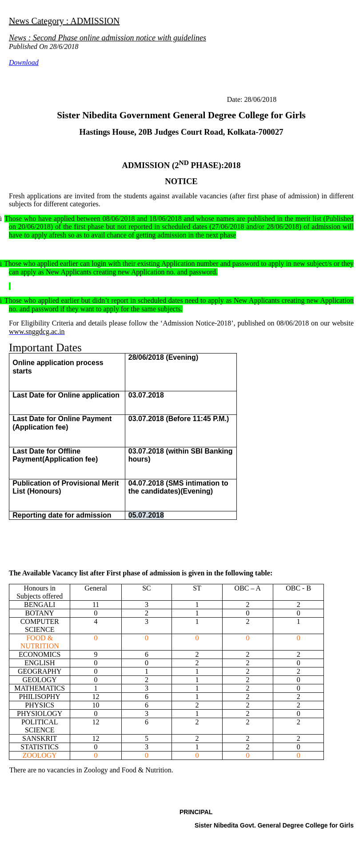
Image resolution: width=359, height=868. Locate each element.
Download (24, 62)
